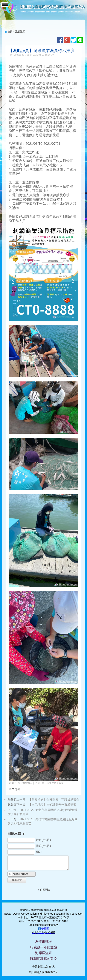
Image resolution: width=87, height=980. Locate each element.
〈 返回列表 (44, 890)
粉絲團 (45, 929)
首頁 (10, 32)
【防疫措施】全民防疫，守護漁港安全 (54, 800)
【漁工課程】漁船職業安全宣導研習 (52, 805)
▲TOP (12, 783)
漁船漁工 (20, 32)
